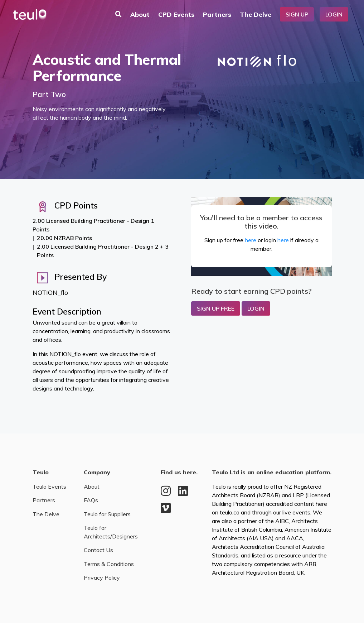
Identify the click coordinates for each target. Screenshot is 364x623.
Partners (217, 14)
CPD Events (176, 14)
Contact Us (98, 550)
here (251, 240)
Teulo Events (49, 487)
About (140, 14)
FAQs (91, 500)
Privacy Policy (102, 578)
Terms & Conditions (109, 564)
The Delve (256, 14)
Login (334, 14)
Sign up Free (216, 308)
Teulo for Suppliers (107, 514)
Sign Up (297, 14)
